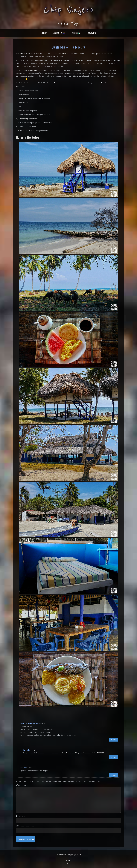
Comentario (24, 785)
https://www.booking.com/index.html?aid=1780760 (83, 753)
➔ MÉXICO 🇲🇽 (75, 33)
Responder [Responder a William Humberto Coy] (113, 740)
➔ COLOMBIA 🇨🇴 (59, 33)
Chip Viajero (68, 10)
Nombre (22, 816)
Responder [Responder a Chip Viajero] (113, 757)
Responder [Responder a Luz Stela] (113, 775)
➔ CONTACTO (91, 33)
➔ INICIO (44, 33)
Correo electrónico (27, 826)
